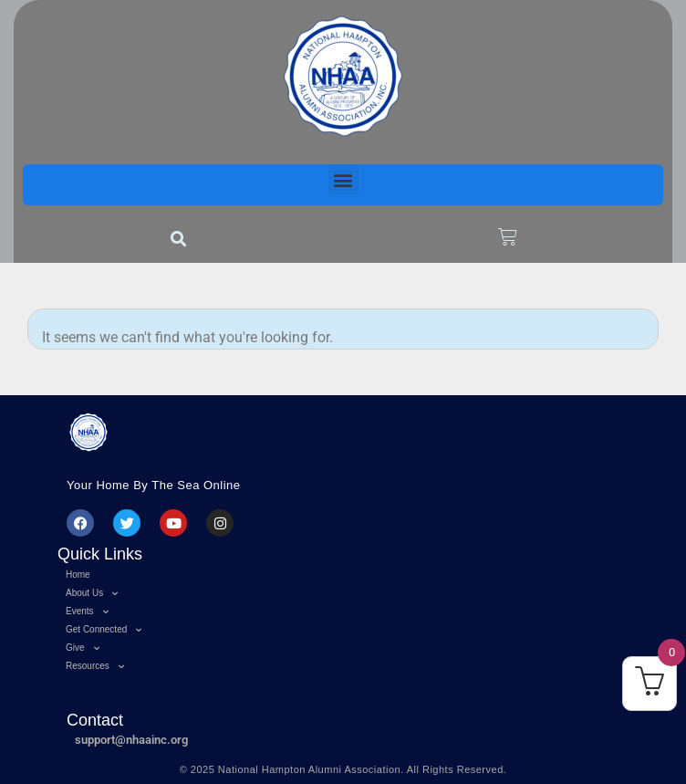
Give (83, 648)
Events (87, 612)
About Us (92, 593)
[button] (343, 179)
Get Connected (104, 630)
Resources (95, 666)
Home (78, 575)
